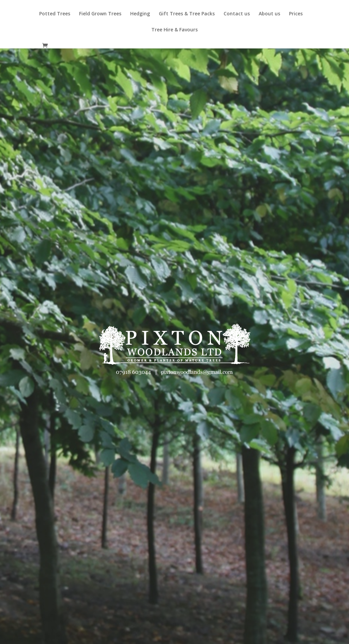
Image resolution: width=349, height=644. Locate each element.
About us (269, 14)
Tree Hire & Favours (174, 30)
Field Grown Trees (100, 14)
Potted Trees (55, 14)
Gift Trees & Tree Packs (187, 14)
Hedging (140, 14)
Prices (296, 14)
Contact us (237, 14)
